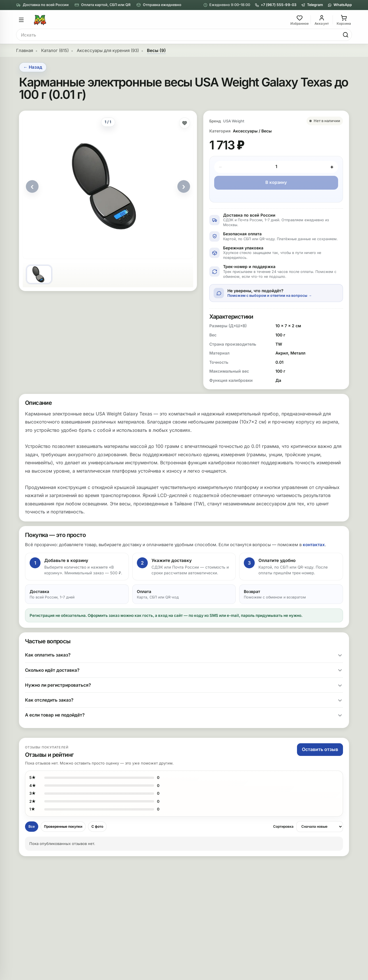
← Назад (33, 67)
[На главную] (160, 20)
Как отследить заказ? (49, 700)
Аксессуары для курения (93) (108, 50)
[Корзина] (344, 20)
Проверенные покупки (63, 826)
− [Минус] (220, 167)
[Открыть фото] (108, 186)
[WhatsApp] (340, 5)
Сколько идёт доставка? (52, 670)
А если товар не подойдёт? (55, 715)
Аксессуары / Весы (252, 131)
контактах (314, 545)
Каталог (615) (55, 50)
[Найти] (346, 35)
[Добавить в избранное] (185, 123)
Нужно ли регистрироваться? (58, 685)
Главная (25, 50)
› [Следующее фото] (184, 186)
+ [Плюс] (332, 167)
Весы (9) (156, 50)
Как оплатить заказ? (48, 655)
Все (32, 826)
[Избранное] (300, 20)
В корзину (276, 182)
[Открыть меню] (21, 20)
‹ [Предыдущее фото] (32, 186)
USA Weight (234, 121)
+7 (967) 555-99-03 (276, 5)
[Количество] (276, 167)
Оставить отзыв (320, 749)
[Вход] (322, 20)
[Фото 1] (39, 274)
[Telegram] (312, 5)
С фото (97, 826)
